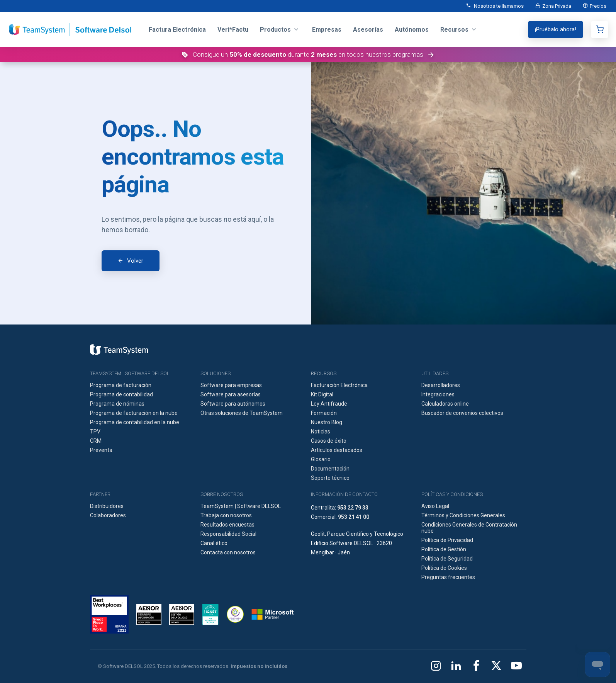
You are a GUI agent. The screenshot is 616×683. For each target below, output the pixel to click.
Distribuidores (107, 506)
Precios (598, 6)
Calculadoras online (445, 404)
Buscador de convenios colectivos (462, 413)
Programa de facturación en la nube (134, 413)
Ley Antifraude (329, 404)
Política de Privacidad (447, 540)
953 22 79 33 (353, 508)
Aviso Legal (435, 506)
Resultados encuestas (227, 525)
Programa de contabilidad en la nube (135, 422)
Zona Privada (557, 6)
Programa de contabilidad (121, 394)
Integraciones (438, 394)
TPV (95, 432)
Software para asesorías (231, 394)
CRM (96, 441)
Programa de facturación (121, 385)
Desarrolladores (441, 385)
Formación (324, 413)
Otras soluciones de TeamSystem (242, 413)
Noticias (321, 432)
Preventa (101, 450)
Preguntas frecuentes (448, 577)
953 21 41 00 (354, 517)
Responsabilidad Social (228, 534)
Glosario (321, 459)
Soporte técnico (330, 478)
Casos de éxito (329, 441)
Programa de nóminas (117, 404)
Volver (135, 261)
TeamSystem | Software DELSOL (241, 506)
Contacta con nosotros (228, 552)
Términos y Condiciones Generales (463, 515)
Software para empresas (231, 385)
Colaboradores (108, 515)
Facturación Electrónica (339, 385)
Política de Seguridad (447, 559)
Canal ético (214, 543)
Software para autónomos (233, 404)
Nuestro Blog (327, 422)
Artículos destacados (337, 450)
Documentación (330, 469)
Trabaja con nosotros (226, 515)
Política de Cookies (444, 568)
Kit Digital (322, 394)
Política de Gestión (444, 549)
